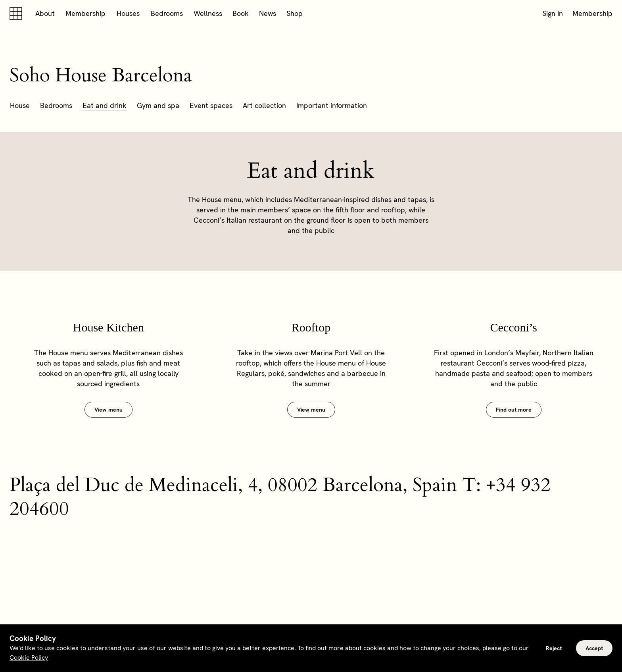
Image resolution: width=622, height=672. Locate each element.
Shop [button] (295, 13)
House (20, 105)
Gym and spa (158, 105)
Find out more (514, 410)
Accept (594, 648)
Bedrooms (167, 13)
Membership (85, 13)
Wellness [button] (208, 13)
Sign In (553, 13)
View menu (108, 410)
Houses (128, 13)
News (268, 13)
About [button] (45, 13)
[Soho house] (17, 13)
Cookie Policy (29, 658)
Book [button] (241, 13)
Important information (332, 105)
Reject (554, 648)
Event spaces (211, 105)
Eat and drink (105, 105)
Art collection (264, 105)
